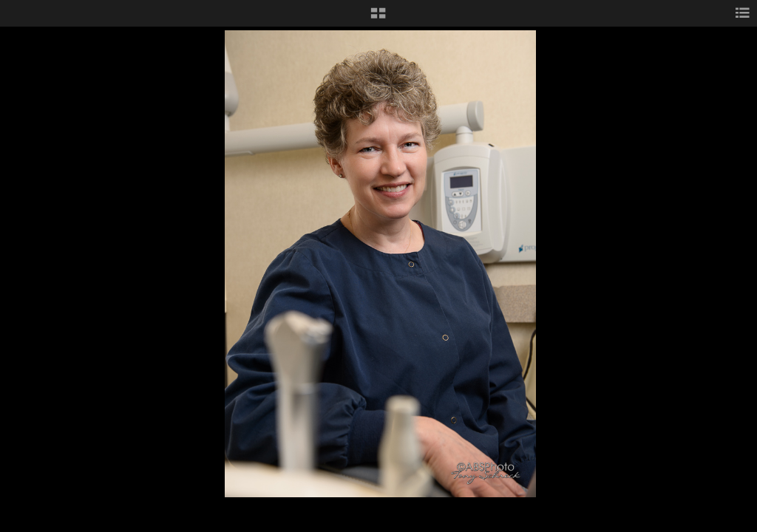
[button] (378, 18)
